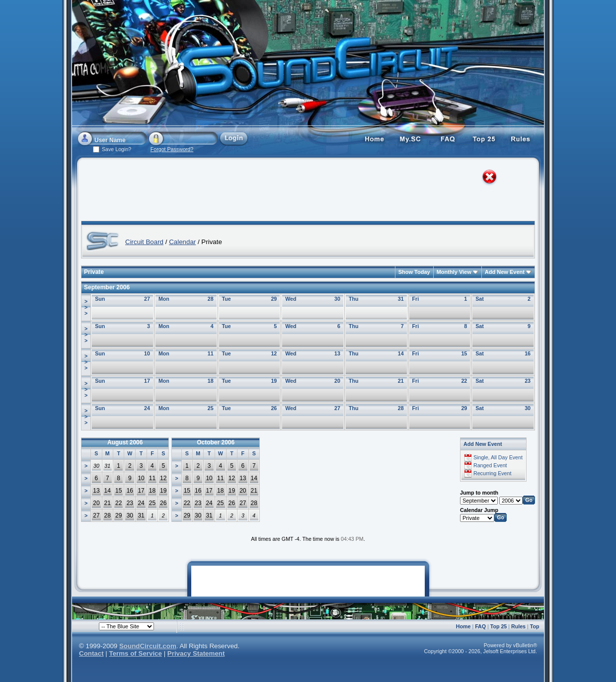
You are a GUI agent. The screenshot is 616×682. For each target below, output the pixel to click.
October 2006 (216, 442)
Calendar (182, 242)
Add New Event (505, 272)
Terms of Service (136, 653)
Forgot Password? (172, 149)
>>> (86, 307)
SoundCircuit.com (148, 646)
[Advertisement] (299, 191)
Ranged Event (490, 465)
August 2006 (125, 442)
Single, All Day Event (498, 457)
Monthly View (454, 272)
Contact (91, 653)
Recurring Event (492, 473)
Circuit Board (144, 242)
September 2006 (107, 287)
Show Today (414, 272)
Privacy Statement (196, 653)
